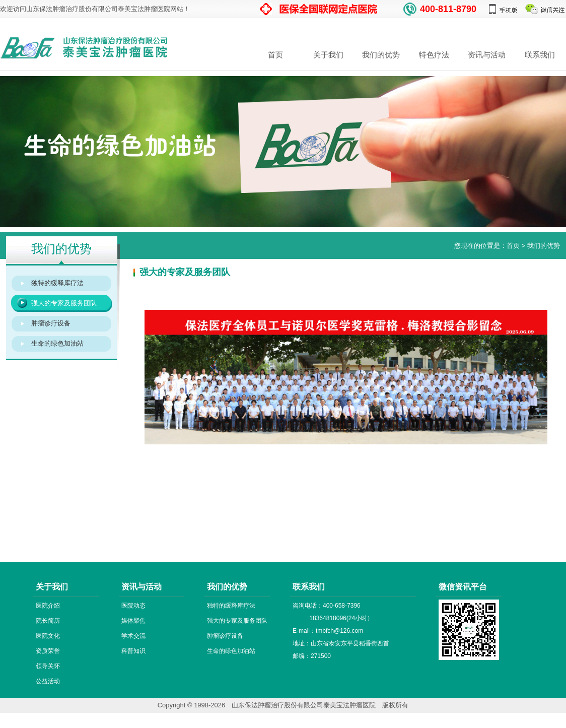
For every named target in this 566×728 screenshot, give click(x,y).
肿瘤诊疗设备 (51, 323)
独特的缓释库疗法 (57, 283)
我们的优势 (381, 55)
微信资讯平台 (463, 587)
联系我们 (540, 55)
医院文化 (48, 636)
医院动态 (133, 606)
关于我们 (328, 55)
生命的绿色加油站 (57, 343)
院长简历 (48, 621)
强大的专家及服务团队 (64, 303)
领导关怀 (48, 666)
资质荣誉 (48, 651)
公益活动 (48, 681)
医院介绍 (48, 606)
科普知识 (133, 651)
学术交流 (133, 636)
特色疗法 (434, 55)
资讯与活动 (487, 55)
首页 (275, 55)
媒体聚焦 (133, 621)
